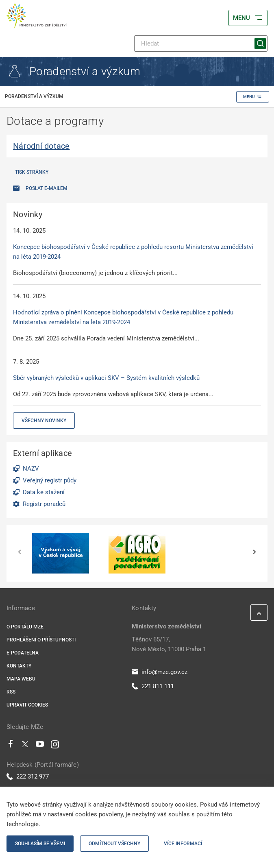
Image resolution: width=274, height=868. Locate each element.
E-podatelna (23, 653)
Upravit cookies (27, 705)
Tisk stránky (32, 172)
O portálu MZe (25, 627)
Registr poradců (44, 504)
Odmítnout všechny (114, 844)
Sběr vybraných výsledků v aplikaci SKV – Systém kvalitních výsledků (106, 378)
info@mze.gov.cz (160, 672)
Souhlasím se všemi (40, 844)
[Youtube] (40, 746)
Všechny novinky (44, 421)
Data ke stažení (44, 492)
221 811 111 (153, 686)
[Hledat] (201, 44)
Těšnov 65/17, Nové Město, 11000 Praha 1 (169, 644)
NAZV (31, 469)
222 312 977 (28, 776)
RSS (11, 692)
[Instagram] (55, 746)
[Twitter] (25, 746)
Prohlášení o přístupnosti (41, 640)
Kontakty (19, 666)
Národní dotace (41, 146)
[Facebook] (11, 746)
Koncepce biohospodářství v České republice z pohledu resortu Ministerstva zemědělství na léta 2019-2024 (133, 252)
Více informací (183, 844)
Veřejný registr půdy (50, 480)
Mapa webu (21, 679)
